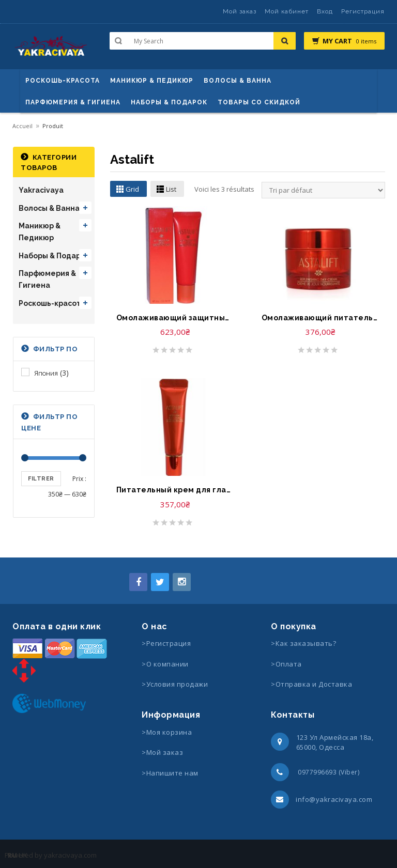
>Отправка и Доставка (311, 684)
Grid (132, 189)
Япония (46, 373)
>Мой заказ (162, 752)
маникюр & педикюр (152, 81)
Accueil (22, 126)
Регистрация (363, 11)
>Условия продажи (176, 684)
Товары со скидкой (259, 102)
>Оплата (286, 664)
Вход (325, 11)
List (171, 189)
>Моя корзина (167, 732)
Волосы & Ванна (49, 208)
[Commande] (323, 190)
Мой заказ (240, 11)
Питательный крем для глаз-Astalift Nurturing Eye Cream (175, 490)
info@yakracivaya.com (334, 799)
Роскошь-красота (63, 81)
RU (12, 855)
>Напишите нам (170, 773)
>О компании (165, 664)
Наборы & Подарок (169, 102)
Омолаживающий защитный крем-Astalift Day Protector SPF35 (175, 318)
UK (23, 855)
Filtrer (41, 479)
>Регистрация (166, 643)
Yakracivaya (41, 190)
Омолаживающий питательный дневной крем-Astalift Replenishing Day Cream (320, 318)
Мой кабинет (287, 11)
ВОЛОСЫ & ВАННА (238, 81)
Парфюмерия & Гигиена (73, 102)
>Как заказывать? (303, 643)
